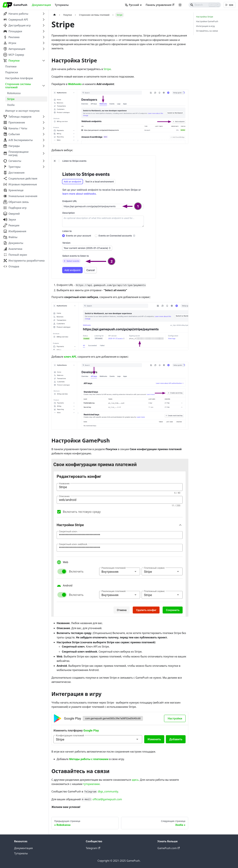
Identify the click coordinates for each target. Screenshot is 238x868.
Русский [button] (131, 5)
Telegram (93, 848)
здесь (135, 780)
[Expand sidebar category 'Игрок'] (44, 43)
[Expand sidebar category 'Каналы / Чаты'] (44, 128)
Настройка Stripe (205, 17)
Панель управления (159, 5)
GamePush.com (169, 848)
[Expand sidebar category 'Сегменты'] (44, 161)
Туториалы (62, 5)
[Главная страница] (55, 15)
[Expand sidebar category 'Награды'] (44, 146)
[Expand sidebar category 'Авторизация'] (44, 49)
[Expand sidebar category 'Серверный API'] (44, 20)
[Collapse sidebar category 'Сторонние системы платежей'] (44, 86)
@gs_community (108, 791)
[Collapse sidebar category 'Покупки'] (44, 61)
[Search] (204, 5)
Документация (41, 5)
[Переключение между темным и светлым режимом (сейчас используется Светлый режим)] (179, 5)
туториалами (91, 784)
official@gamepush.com (107, 799)
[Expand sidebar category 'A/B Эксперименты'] (44, 140)
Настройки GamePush (207, 21)
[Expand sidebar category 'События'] (44, 134)
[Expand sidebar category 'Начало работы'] (44, 14)
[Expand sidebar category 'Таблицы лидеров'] (44, 117)
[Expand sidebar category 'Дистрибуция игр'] (44, 25)
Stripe (107, 69)
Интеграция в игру (206, 26)
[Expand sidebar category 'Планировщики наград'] (44, 153)
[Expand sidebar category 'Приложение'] (44, 122)
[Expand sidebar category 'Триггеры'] (44, 167)
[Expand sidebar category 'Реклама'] (44, 37)
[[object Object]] (229, 5)
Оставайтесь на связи (207, 31)
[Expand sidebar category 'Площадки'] (44, 31)
